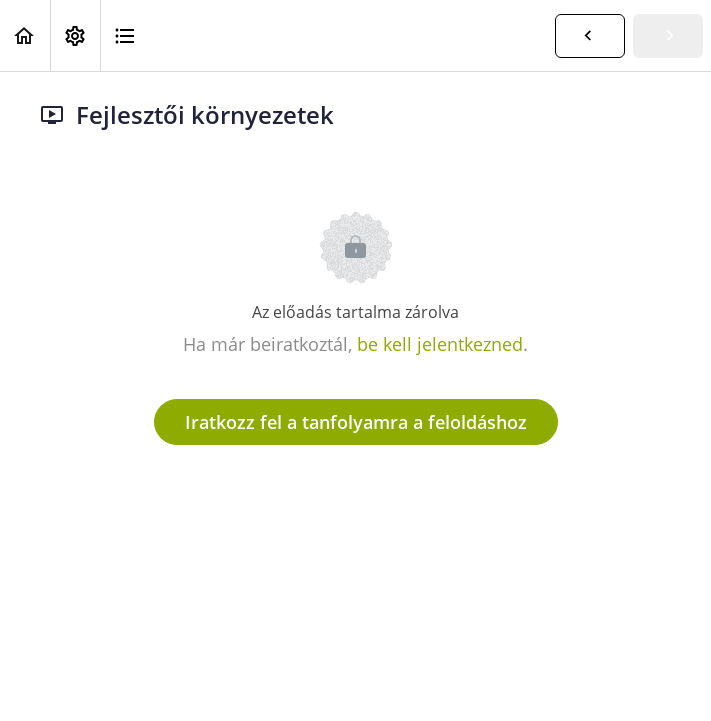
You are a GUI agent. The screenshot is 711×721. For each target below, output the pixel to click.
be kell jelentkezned (440, 344)
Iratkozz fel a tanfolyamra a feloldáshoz (356, 422)
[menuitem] (75, 35)
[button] (25, 35)
